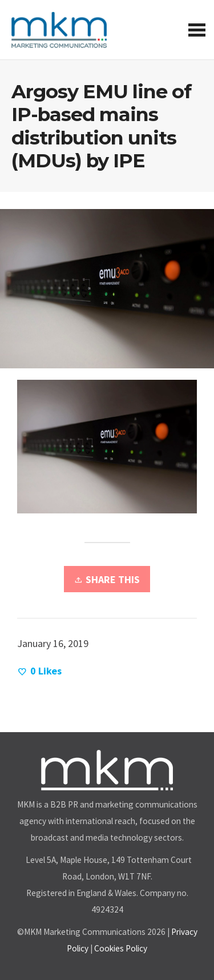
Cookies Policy (121, 948)
